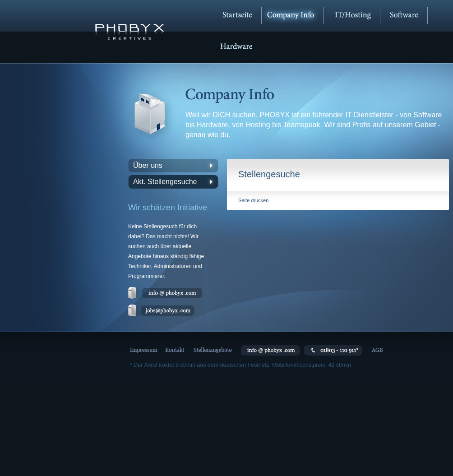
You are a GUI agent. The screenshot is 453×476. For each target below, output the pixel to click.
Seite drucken (253, 200)
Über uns (148, 165)
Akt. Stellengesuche (165, 182)
